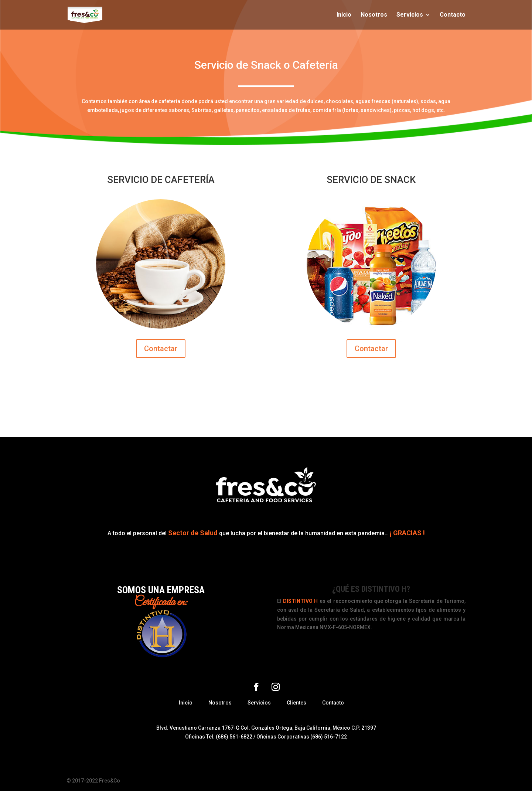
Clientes (296, 703)
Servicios (410, 15)
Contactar (161, 349)
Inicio (344, 15)
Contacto (453, 15)
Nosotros (374, 15)
